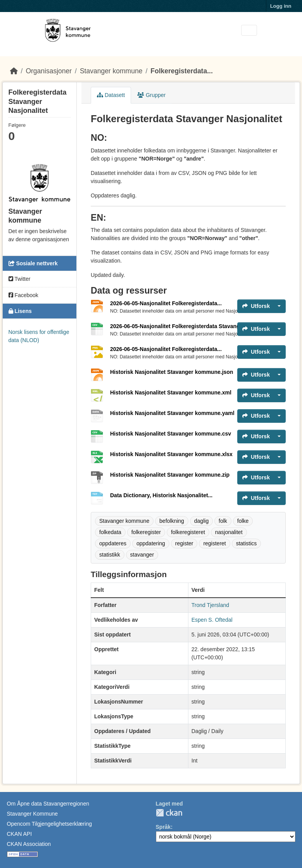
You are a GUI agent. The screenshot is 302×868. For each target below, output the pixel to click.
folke (243, 521)
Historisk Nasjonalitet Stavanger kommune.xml (171, 393)
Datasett (111, 95)
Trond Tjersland (210, 605)
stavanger (142, 555)
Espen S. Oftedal (212, 620)
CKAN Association (29, 844)
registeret (214, 543)
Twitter (20, 279)
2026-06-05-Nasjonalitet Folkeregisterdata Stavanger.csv (183, 326)
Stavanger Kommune (33, 814)
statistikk (110, 555)
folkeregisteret (188, 532)
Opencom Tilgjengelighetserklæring (49, 824)
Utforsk (256, 306)
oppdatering (151, 543)
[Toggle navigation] (249, 30)
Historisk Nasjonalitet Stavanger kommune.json (172, 372)
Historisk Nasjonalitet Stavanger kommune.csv (171, 434)
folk (223, 521)
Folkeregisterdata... (181, 71)
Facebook (23, 295)
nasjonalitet (229, 532)
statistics (247, 543)
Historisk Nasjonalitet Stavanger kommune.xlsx (171, 454)
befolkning (172, 521)
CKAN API (20, 834)
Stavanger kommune (111, 71)
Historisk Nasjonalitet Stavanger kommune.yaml (172, 413)
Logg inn (281, 6)
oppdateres (113, 543)
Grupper (151, 95)
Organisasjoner (49, 71)
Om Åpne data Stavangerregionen (48, 804)
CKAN (169, 813)
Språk (163, 827)
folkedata (110, 532)
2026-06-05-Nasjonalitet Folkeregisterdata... (166, 303)
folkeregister (146, 532)
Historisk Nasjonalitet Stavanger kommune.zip (170, 475)
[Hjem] (14, 71)
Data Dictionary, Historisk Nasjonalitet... (161, 495)
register (184, 543)
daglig (201, 521)
